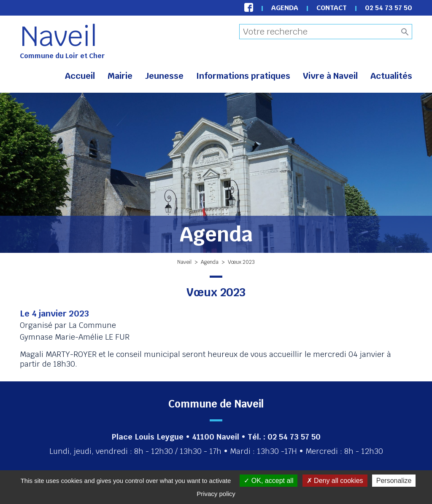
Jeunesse (164, 76)
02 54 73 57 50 (389, 8)
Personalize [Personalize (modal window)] (394, 481)
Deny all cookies (335, 481)
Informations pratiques (243, 76)
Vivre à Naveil (330, 76)
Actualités (391, 76)
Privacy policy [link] (216, 494)
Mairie (120, 76)
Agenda (285, 8)
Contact (332, 8)
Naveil (59, 36)
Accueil (80, 76)
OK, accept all (269, 481)
